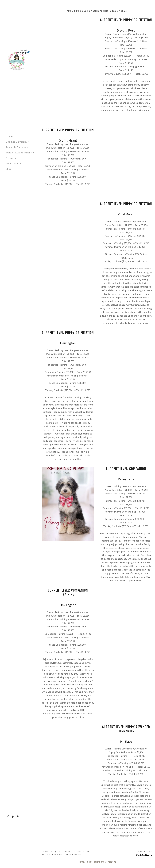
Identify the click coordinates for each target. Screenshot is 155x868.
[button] (22, 142)
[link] (18, 61)
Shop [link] (9, 169)
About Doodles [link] (14, 163)
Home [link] (9, 136)
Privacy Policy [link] (85, 862)
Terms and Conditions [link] (105, 862)
